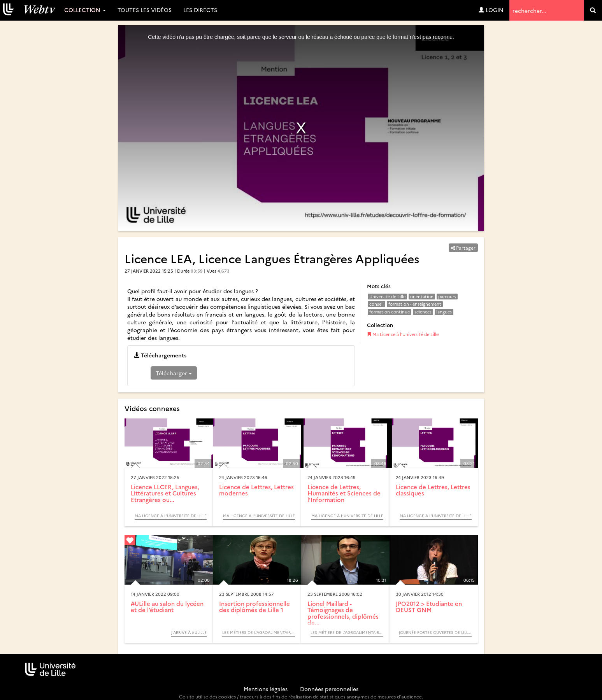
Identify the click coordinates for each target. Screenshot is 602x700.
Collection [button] (85, 10)
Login (491, 10)
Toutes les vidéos (145, 10)
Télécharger (174, 373)
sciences (423, 312)
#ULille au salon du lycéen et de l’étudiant (167, 607)
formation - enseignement (415, 304)
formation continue (390, 312)
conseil (376, 304)
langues (444, 312)
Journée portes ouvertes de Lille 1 (435, 632)
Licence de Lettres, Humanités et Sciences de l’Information (344, 493)
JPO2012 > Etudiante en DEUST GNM (429, 607)
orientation (422, 297)
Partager (463, 248)
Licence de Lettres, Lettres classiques (433, 490)
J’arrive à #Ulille (189, 632)
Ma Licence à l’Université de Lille (403, 334)
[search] (593, 10)
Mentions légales (266, 689)
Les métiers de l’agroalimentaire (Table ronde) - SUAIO (259, 632)
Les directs (200, 10)
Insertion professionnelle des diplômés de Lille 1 (254, 607)
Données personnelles (329, 689)
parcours (447, 297)
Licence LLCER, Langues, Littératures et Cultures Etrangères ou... (165, 493)
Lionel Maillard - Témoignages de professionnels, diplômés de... (343, 613)
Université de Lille (387, 297)
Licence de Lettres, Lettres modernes (256, 490)
